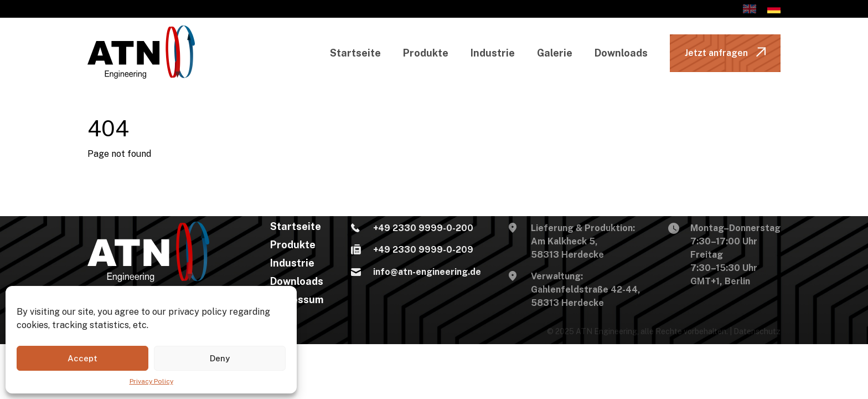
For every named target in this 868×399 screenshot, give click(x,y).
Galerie (555, 53)
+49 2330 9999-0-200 (412, 229)
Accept (82, 358)
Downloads (621, 53)
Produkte (426, 53)
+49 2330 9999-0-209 (412, 251)
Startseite (355, 53)
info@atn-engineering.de (416, 273)
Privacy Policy (151, 381)
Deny (220, 358)
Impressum (297, 300)
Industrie (493, 53)
